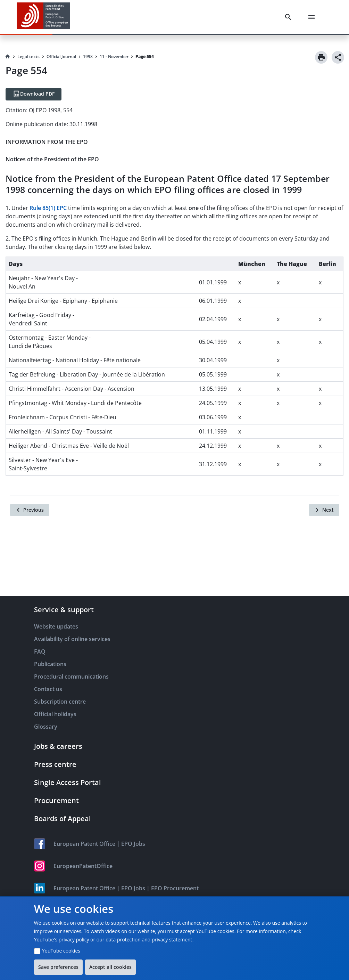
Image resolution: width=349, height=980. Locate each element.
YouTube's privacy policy (62, 939)
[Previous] (30, 510)
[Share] (338, 57)
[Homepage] (8, 57)
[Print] (321, 57)
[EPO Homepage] (43, 17)
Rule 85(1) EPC (48, 208)
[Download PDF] (34, 94)
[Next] (324, 510)
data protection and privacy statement (149, 939)
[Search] (290, 17)
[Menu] (313, 17)
